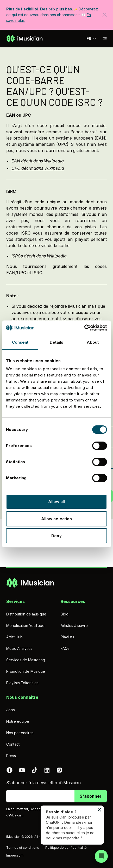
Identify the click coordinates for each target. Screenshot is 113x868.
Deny (56, 536)
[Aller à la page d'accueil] (24, 39)
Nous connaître (22, 697)
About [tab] (93, 342)
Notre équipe (18, 721)
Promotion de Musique (26, 671)
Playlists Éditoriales (22, 683)
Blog (65, 614)
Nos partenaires (20, 733)
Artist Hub (14, 637)
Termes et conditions (23, 848)
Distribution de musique (26, 614)
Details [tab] (57, 342)
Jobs (11, 710)
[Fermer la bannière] (105, 15)
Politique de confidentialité (66, 848)
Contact (13, 744)
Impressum (15, 855)
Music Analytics (19, 648)
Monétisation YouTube (25, 625)
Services (15, 601)
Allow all (57, 502)
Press (11, 756)
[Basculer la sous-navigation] (105, 39)
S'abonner (91, 796)
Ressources (73, 601)
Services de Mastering (26, 660)
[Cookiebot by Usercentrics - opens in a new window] (84, 328)
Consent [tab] (20, 342)
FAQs (65, 648)
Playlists (67, 637)
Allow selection (57, 519)
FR (91, 39)
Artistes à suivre (74, 625)
